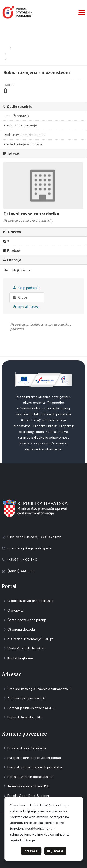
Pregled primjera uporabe (23, 144)
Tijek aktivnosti (26, 307)
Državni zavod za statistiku (34, 54)
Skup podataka (27, 288)
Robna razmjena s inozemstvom (42, 60)
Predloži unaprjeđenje (20, 125)
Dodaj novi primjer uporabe (24, 135)
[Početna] (5, 48)
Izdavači (21, 48)
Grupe (20, 297)
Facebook (13, 251)
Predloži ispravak (16, 116)
